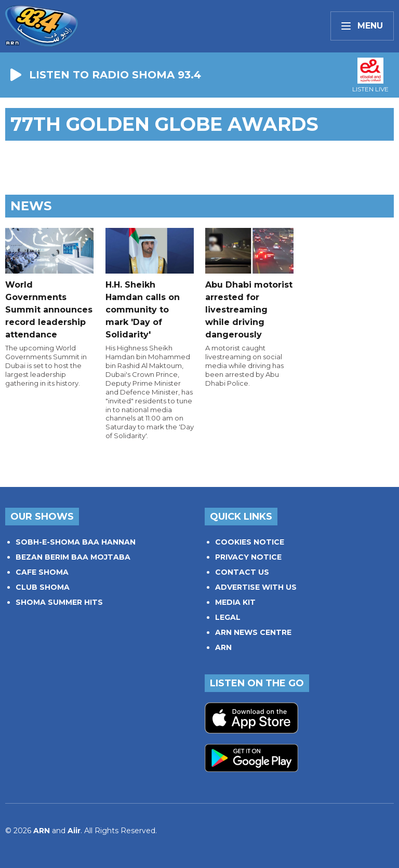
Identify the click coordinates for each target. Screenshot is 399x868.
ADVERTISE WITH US (256, 587)
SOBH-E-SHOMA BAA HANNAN (76, 542)
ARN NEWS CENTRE (253, 632)
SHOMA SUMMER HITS (59, 602)
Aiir (74, 831)
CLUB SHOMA (43, 587)
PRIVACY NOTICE (248, 557)
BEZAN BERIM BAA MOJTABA (73, 557)
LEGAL (228, 617)
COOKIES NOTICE (250, 542)
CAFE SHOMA (42, 572)
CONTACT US (242, 572)
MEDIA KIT (235, 602)
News (31, 206)
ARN (223, 647)
